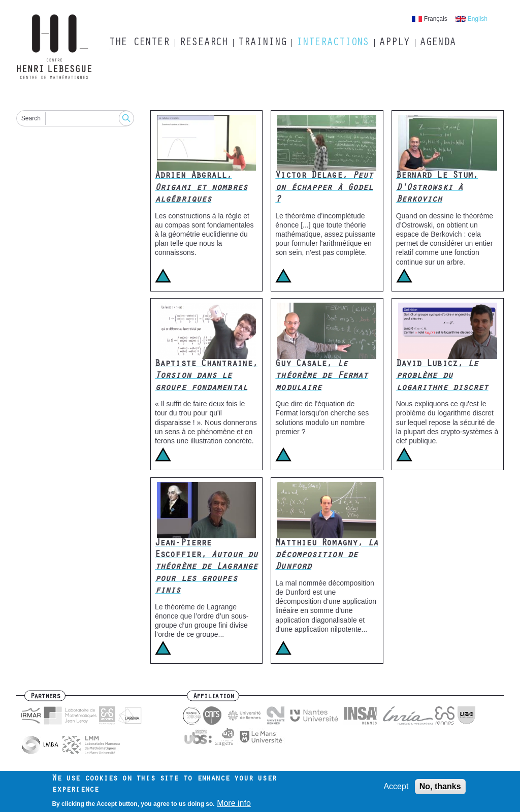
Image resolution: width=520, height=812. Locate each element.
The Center (139, 43)
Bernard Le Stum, (437, 188)
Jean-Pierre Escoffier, (206, 568)
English (478, 19)
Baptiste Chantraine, (206, 377)
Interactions (332, 43)
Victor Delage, (324, 188)
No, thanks (440, 789)
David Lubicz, (442, 377)
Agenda (437, 43)
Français (436, 19)
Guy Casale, (321, 377)
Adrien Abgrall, (201, 188)
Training (262, 43)
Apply (394, 43)
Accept (396, 789)
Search (31, 118)
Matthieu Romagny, (327, 556)
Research (203, 43)
